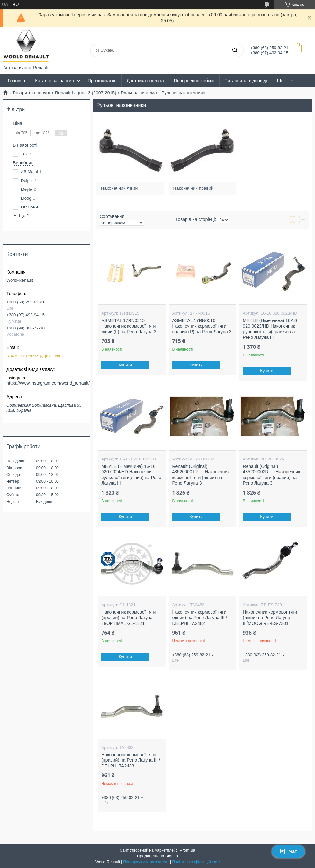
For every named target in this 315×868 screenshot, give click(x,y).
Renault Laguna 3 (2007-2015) (86, 93)
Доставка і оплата (145, 81)
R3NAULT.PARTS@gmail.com (35, 356)
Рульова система (139, 93)
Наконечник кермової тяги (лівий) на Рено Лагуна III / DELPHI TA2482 (199, 618)
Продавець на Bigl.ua (157, 856)
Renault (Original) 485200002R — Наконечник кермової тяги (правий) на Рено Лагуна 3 (271, 475)
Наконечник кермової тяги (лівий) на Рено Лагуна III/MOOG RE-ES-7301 (270, 618)
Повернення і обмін (194, 81)
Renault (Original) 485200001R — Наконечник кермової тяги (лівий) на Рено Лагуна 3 (201, 475)
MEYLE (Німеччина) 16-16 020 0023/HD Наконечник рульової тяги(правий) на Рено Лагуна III (270, 329)
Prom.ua (188, 850)
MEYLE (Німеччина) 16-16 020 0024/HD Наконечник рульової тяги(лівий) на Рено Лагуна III (131, 475)
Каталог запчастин (54, 81)
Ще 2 (24, 216)
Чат (288, 851)
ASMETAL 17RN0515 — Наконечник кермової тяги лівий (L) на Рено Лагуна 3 (129, 326)
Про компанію (102, 81)
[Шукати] (235, 50)
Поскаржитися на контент (146, 862)
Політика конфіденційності (196, 862)
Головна (17, 81)
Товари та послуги (31, 93)
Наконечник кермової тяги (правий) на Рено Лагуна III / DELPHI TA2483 (131, 760)
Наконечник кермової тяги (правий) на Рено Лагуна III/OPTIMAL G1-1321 (128, 618)
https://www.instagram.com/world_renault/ (48, 383)
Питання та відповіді (246, 81)
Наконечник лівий (119, 188)
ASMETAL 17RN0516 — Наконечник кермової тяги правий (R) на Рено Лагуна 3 (202, 326)
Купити (126, 365)
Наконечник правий (194, 188)
